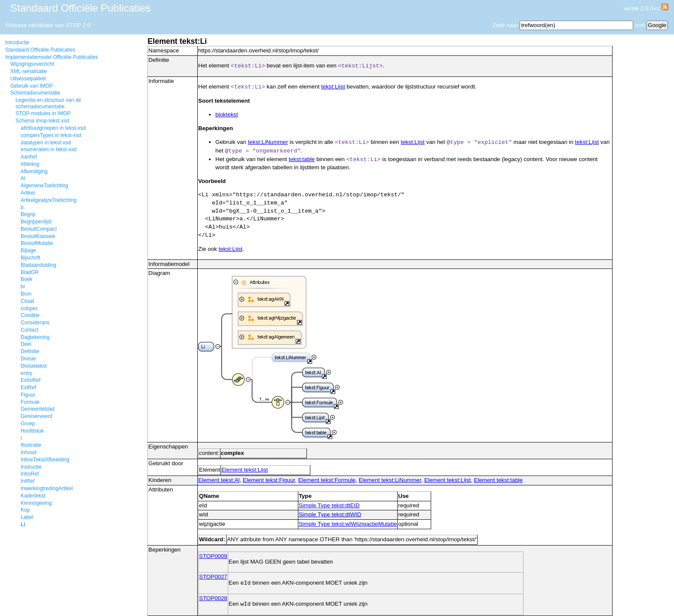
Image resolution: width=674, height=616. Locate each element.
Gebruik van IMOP (32, 86)
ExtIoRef (31, 380)
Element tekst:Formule (327, 480)
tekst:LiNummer (268, 142)
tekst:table (302, 159)
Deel (26, 344)
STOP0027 (213, 577)
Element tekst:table (498, 480)
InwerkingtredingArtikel (47, 488)
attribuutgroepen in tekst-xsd (53, 128)
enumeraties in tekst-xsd (49, 149)
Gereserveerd (36, 416)
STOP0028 (213, 598)
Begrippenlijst (36, 222)
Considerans (35, 323)
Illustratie (31, 445)
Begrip (28, 214)
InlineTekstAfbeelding (45, 460)
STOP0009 (213, 556)
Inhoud (29, 452)
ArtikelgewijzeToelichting (49, 200)
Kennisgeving (36, 503)
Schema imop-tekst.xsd (42, 121)
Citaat (27, 301)
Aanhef (29, 157)
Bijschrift (30, 258)
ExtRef (28, 387)
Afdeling (30, 164)
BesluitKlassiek (38, 236)
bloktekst (227, 114)
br (23, 287)
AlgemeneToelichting (44, 186)
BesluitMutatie (37, 243)
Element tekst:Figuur (269, 480)
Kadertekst (33, 496)
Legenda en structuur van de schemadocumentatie (48, 103)
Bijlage (28, 250)
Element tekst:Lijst (245, 470)
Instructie (31, 467)
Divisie (28, 359)
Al (23, 178)
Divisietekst (34, 366)
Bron (26, 294)
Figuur (28, 395)
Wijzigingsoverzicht (32, 64)
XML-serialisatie (29, 71)
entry (26, 373)
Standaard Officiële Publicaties (40, 50)
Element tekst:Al (219, 480)
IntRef (28, 481)
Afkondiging (34, 171)
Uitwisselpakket (28, 79)
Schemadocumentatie (35, 93)
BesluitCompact (39, 229)
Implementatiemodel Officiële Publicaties (52, 57)
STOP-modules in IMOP (43, 113)
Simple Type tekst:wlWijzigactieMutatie (348, 524)
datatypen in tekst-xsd (46, 143)
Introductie (17, 43)
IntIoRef (30, 474)
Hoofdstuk (32, 431)
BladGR (30, 272)
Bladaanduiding (38, 265)
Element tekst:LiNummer (390, 480)
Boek (26, 279)
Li (23, 525)
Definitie (30, 351)
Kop (25, 510)
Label (27, 517)
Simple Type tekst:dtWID (330, 514)
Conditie (30, 315)
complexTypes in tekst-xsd (51, 135)
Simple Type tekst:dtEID (329, 505)
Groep (28, 424)
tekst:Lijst (333, 87)
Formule (30, 402)
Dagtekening (35, 337)
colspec (29, 308)
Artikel (28, 193)
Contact (29, 330)
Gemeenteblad (38, 409)
